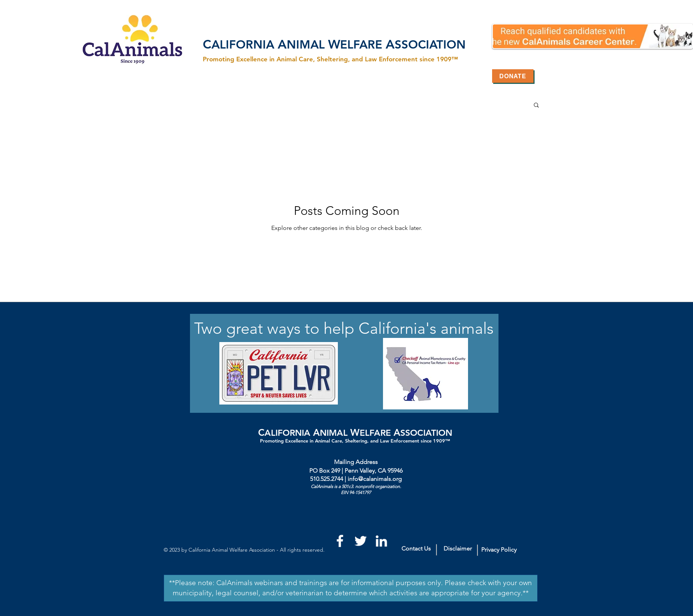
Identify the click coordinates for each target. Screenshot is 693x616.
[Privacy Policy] (499, 550)
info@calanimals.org (375, 479)
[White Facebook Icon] (340, 541)
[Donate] (513, 76)
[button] (536, 106)
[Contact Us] (416, 549)
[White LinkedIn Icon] (381, 541)
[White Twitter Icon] (361, 541)
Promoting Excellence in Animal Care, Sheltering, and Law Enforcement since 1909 (353, 441)
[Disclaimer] (457, 549)
